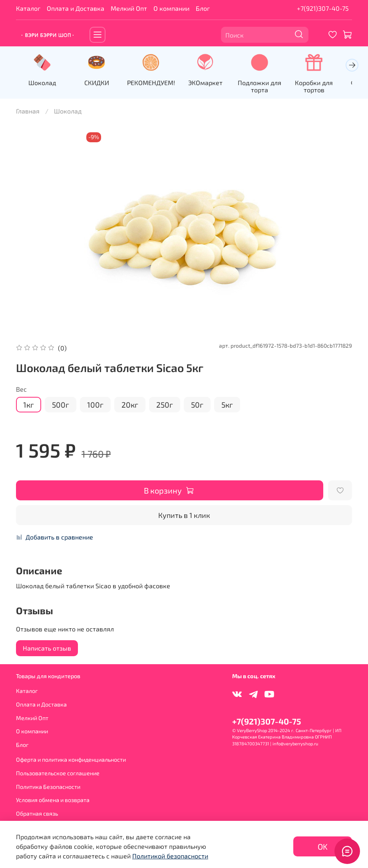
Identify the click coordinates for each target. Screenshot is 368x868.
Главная (28, 112)
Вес (21, 390)
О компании (171, 8)
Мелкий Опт (129, 8)
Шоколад (43, 84)
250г (165, 405)
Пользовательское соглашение (58, 773)
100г (95, 405)
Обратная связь (37, 813)
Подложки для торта (269, 87)
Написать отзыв (47, 649)
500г (61, 405)
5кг (227, 405)
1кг (29, 405)
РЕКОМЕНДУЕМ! (156, 84)
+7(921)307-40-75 (323, 8)
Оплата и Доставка (76, 8)
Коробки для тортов (325, 87)
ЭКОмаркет (212, 84)
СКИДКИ (99, 84)
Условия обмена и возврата (53, 800)
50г (197, 405)
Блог (203, 8)
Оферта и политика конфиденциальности (71, 760)
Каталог (28, 8)
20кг (130, 405)
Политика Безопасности (48, 787)
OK (323, 846)
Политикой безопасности (170, 856)
